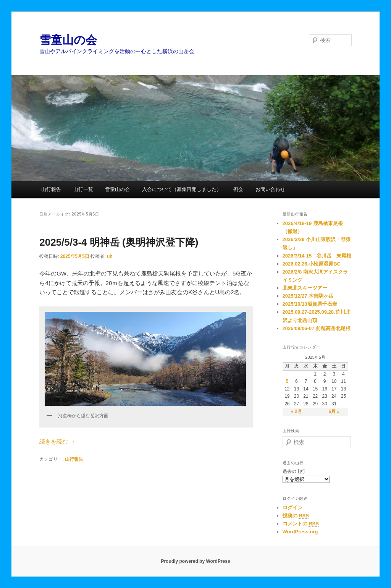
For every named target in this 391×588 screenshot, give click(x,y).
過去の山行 (294, 471)
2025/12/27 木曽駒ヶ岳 (308, 296)
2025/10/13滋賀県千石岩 (310, 304)
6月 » (334, 411)
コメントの (301, 524)
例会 (238, 189)
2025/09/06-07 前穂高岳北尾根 (317, 328)
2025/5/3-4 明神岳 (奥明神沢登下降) (119, 242)
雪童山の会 (68, 40)
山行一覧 (83, 189)
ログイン (292, 508)
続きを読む (57, 441)
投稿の (296, 516)
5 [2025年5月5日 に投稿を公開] (287, 381)
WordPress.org (300, 532)
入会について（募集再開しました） (182, 189)
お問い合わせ (270, 189)
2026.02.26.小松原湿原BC (312, 264)
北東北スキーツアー (305, 288)
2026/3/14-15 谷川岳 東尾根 (317, 256)
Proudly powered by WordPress (195, 561)
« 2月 (296, 411)
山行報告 (51, 189)
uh (110, 256)
